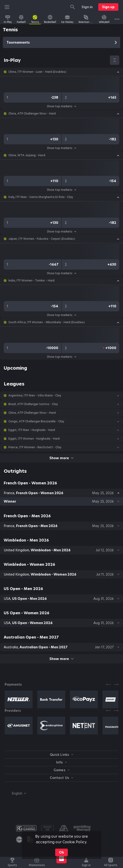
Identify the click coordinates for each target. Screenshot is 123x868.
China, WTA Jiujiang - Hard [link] (27, 155)
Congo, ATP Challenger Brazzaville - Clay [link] (36, 421)
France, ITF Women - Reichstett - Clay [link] (35, 447)
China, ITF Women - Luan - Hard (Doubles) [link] (37, 72)
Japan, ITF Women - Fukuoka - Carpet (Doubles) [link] (42, 239)
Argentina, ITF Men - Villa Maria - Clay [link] (35, 396)
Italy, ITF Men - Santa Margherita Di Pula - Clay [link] (41, 197)
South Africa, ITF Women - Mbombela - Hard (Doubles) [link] (47, 322)
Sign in (87, 7)
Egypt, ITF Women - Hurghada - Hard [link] (34, 439)
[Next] (116, 684)
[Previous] (109, 684)
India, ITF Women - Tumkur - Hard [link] (31, 281)
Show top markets (61, 106)
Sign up (108, 7)
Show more (61, 458)
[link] (8, 19)
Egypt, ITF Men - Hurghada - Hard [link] (32, 430)
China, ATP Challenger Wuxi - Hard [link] (32, 114)
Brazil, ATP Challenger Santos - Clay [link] (33, 404)
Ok (61, 852)
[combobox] (15, 793)
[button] (61, 72)
